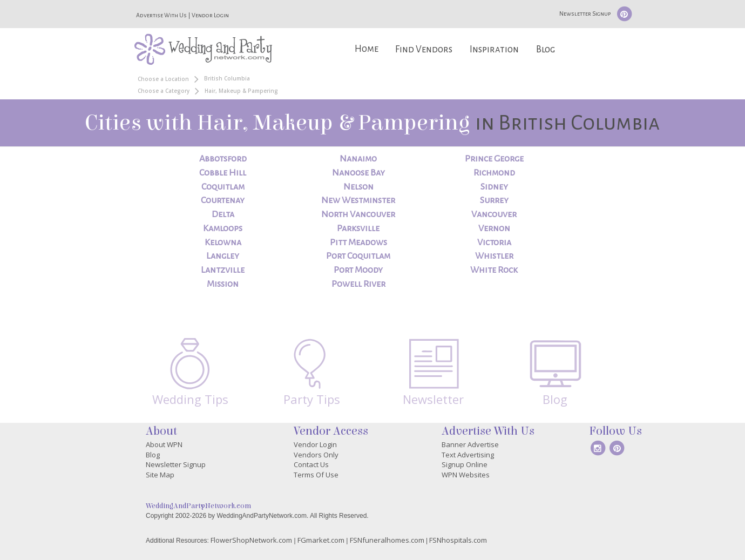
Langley (223, 256)
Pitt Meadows (358, 242)
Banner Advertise (470, 444)
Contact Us (311, 464)
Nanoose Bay (358, 173)
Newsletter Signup (585, 14)
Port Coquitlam (358, 256)
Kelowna (223, 242)
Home (367, 49)
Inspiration (494, 49)
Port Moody (358, 270)
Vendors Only (316, 455)
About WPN (164, 444)
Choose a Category (164, 91)
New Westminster (358, 200)
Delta (223, 214)
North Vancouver (358, 214)
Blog (546, 49)
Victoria (494, 242)
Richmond (494, 173)
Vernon (494, 228)
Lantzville (223, 270)
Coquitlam (223, 187)
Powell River (358, 284)
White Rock (494, 270)
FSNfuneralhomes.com (387, 540)
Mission (223, 284)
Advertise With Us (161, 15)
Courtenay (223, 200)
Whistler (494, 256)
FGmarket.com (321, 540)
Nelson (358, 187)
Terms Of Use (316, 475)
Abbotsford (223, 159)
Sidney (494, 187)
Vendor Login (210, 15)
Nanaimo (358, 159)
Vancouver (494, 214)
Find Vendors (424, 49)
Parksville (358, 228)
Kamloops (223, 228)
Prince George (494, 159)
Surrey (494, 200)
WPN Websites (466, 475)
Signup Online (465, 464)
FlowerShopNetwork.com (251, 540)
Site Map (160, 475)
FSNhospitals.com (458, 540)
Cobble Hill (223, 173)
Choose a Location (163, 79)
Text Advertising (468, 455)
